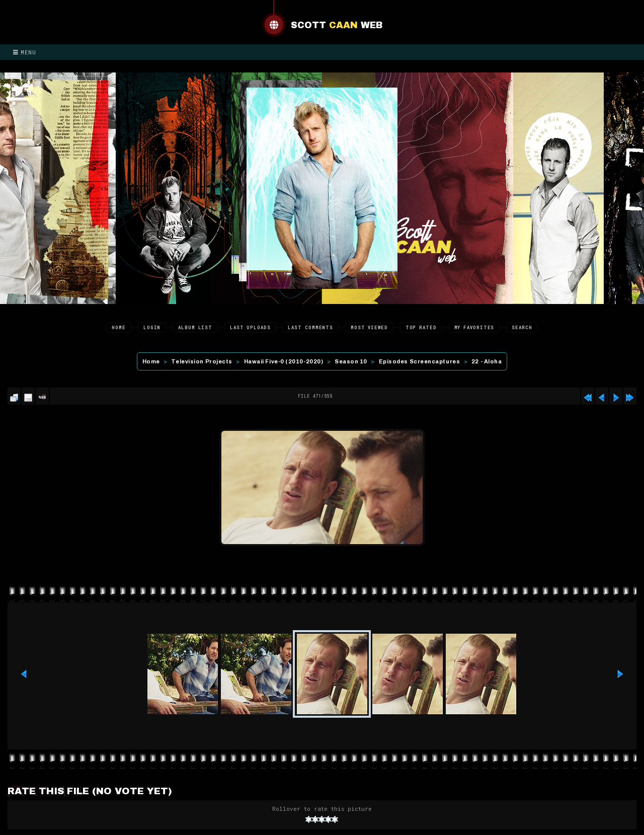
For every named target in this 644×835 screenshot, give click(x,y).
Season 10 (351, 361)
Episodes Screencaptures (420, 361)
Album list (195, 327)
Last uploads (250, 327)
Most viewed (369, 327)
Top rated (421, 327)
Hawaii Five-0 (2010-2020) (284, 361)
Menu (25, 52)
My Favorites (474, 327)
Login (152, 327)
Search (522, 327)
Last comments (310, 327)
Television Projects (202, 361)
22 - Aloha (487, 361)
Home (119, 327)
